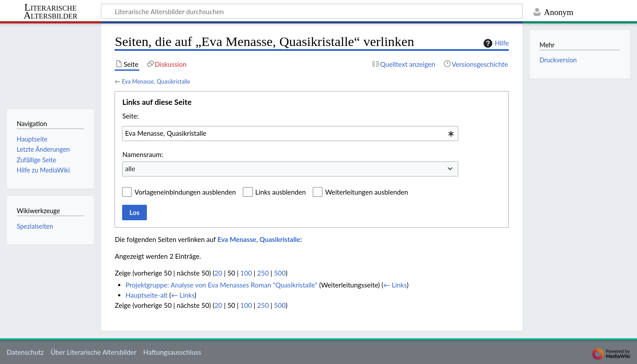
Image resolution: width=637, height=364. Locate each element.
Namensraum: (142, 154)
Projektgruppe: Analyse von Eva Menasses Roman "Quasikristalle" (222, 285)
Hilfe (495, 43)
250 (263, 273)
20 (219, 273)
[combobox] (290, 134)
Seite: (130, 116)
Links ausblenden (280, 192)
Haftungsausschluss (172, 352)
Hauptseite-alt (147, 295)
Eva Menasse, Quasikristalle (156, 81)
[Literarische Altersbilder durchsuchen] (312, 11)
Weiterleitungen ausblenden (366, 192)
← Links (395, 285)
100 (246, 273)
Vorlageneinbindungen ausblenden (185, 192)
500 (280, 273)
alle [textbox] (130, 169)
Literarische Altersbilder (50, 12)
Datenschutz (25, 352)
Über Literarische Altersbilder (93, 352)
